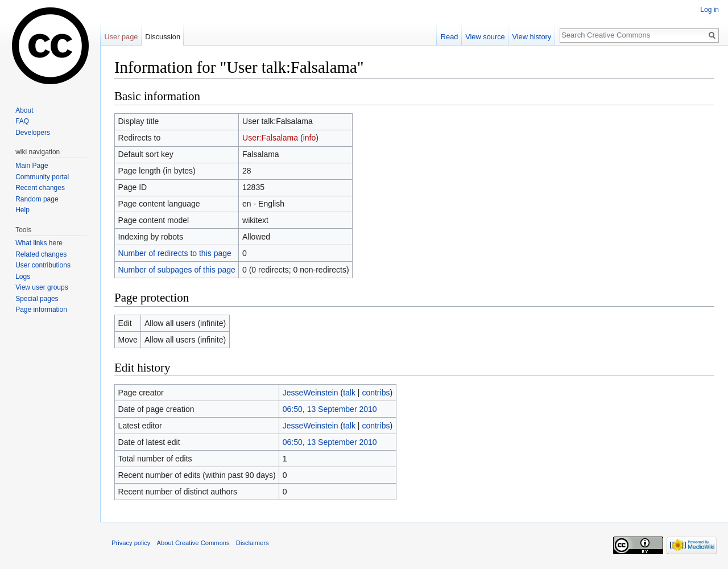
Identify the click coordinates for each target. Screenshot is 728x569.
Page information (41, 310)
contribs (376, 393)
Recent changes (40, 188)
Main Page (32, 166)
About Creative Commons (193, 543)
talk (349, 393)
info (310, 138)
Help (22, 210)
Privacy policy (131, 543)
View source (485, 37)
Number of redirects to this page (175, 253)
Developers (33, 133)
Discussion (163, 37)
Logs (23, 277)
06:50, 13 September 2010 (330, 409)
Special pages (37, 299)
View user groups (42, 287)
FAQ (22, 121)
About (24, 110)
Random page (37, 199)
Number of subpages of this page (177, 270)
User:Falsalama (270, 138)
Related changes (41, 254)
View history (531, 37)
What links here (39, 243)
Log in (710, 10)
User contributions (43, 265)
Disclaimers (253, 543)
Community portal (42, 177)
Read (450, 37)
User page (121, 37)
